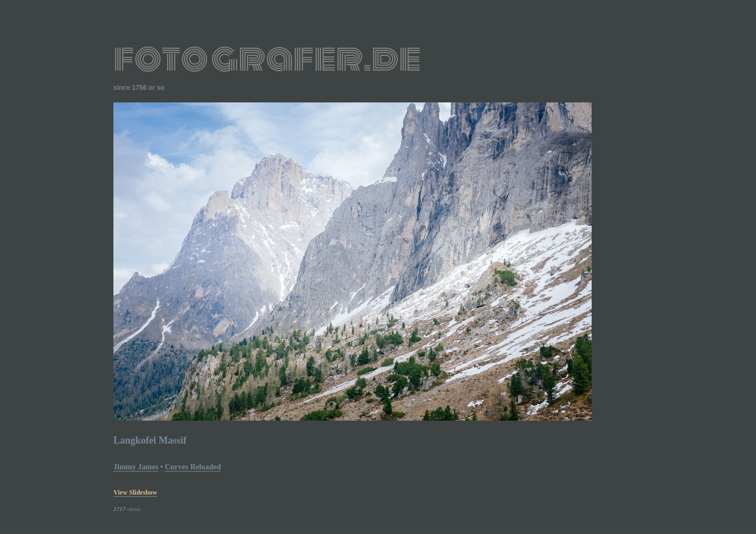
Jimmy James (136, 467)
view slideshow (135, 492)
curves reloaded (193, 467)
